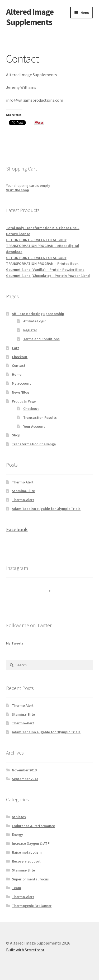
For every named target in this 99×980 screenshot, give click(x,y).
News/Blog (21, 392)
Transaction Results (40, 417)
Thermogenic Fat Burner (32, 906)
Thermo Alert (23, 482)
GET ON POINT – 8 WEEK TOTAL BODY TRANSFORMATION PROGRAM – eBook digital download (43, 246)
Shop (16, 435)
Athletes (19, 817)
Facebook (17, 529)
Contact (19, 365)
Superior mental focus (30, 879)
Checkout (20, 357)
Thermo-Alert (23, 500)
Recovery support (26, 861)
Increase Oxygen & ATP (31, 843)
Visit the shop (18, 190)
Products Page (24, 401)
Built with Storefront (25, 950)
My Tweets (15, 643)
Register (30, 330)
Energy (17, 834)
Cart (15, 348)
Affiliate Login (35, 321)
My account (21, 383)
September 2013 (25, 779)
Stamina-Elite (23, 491)
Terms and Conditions (41, 339)
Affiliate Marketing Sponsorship (38, 314)
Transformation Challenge (34, 444)
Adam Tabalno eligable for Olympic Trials (46, 509)
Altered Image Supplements (30, 17)
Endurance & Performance (33, 826)
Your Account (34, 426)
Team (16, 888)
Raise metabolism (27, 852)
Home (17, 374)
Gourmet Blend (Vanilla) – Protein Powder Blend (45, 270)
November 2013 (24, 770)
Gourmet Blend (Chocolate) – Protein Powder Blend (48, 276)
